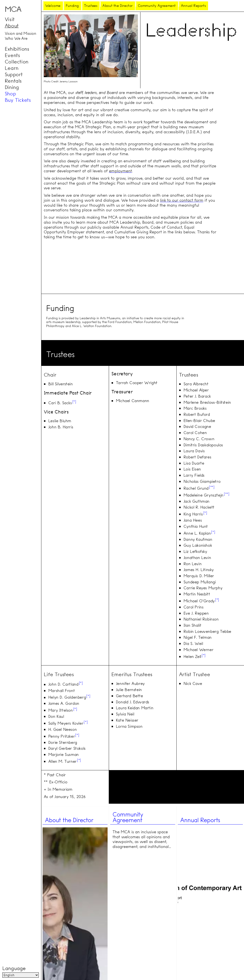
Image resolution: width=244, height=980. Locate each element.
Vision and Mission (20, 33)
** (212, 487)
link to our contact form (182, 200)
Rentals (13, 81)
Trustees (91, 6)
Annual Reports (193, 6)
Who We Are (16, 38)
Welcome (53, 6)
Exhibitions (17, 49)
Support (14, 74)
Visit (10, 19)
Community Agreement (157, 6)
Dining (12, 87)
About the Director (118, 6)
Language (14, 968)
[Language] (21, 975)
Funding (72, 6)
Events (12, 55)
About (12, 26)
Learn (12, 68)
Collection (17, 62)
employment (120, 171)
